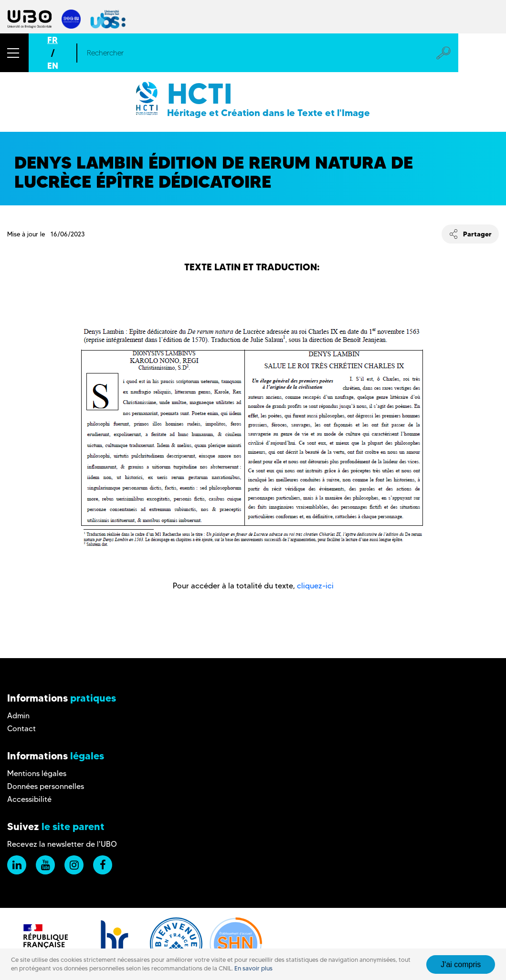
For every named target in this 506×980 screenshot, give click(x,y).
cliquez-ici (315, 586)
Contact (21, 729)
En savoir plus (253, 968)
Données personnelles (46, 786)
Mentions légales (37, 773)
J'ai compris (461, 964)
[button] (14, 53)
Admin (18, 716)
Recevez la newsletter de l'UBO (62, 844)
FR (53, 40)
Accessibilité (29, 799)
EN (53, 66)
